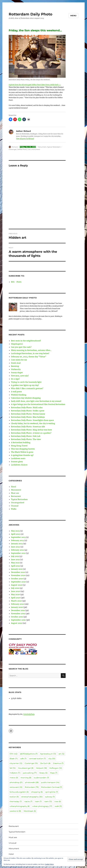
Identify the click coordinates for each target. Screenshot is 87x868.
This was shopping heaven (23, 449)
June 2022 (16, 547)
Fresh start (16, 363)
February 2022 (18, 550)
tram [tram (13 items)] (48, 801)
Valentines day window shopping (26, 398)
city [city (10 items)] (52, 759)
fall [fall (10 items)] (13, 768)
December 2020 (18, 572)
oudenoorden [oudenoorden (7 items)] (41, 778)
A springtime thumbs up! (22, 455)
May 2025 (15, 531)
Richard (15, 147)
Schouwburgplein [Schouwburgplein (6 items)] (19, 792)
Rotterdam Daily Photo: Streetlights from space (32, 420)
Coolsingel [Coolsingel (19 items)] (31, 763)
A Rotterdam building (21, 442)
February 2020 (18, 604)
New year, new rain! (20, 376)
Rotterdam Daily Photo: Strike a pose (28, 411)
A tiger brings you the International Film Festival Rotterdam (38, 404)
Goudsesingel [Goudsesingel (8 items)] (26, 768)
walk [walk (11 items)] (58, 806)
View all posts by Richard (25, 139)
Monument (42, 147)
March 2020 (16, 601)
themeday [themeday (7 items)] (16, 801)
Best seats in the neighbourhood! (26, 341)
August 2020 (17, 585)
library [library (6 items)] (43, 773)
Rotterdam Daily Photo (31, 14)
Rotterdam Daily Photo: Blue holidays (28, 417)
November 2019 (18, 614)
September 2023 (18, 537)
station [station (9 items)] (14, 797)
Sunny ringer (17, 372)
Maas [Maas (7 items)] (54, 773)
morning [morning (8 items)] (26, 778)
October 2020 (17, 579)
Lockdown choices (19, 465)
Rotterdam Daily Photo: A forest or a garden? (31, 433)
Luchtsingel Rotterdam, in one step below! (30, 353)
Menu (73, 16)
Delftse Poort (22, 149)
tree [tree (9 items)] (58, 801)
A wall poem (16, 392)
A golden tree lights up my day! (25, 385)
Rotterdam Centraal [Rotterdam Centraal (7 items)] (52, 787)
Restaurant (16, 496)
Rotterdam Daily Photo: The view (26, 439)
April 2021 (15, 566)
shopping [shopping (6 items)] (37, 792)
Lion (29, 149)
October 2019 (17, 617)
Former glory (17, 462)
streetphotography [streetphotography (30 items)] (32, 797)
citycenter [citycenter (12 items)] (16, 763)
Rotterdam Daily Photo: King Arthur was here (31, 430)
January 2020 (17, 607)
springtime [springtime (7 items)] (52, 792)
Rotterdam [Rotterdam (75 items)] (32, 787)
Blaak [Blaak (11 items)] (14, 759)
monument (36, 149)
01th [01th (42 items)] (14, 754)
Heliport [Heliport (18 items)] (41, 768)
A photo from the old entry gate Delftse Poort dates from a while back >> (35, 85)
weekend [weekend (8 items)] (15, 811)
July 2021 (15, 556)
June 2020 (16, 591)
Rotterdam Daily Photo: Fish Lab (26, 436)
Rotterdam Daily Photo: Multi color (27, 407)
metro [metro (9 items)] (14, 778)
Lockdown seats (18, 458)
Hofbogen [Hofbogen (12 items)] (56, 768)
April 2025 (16, 534)
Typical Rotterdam (54, 147)
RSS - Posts (16, 282)
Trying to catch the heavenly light (26, 382)
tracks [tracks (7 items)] (28, 801)
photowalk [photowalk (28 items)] (32, 782)
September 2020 (18, 582)
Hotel (13, 487)
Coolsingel (13, 149)
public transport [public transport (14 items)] (50, 782)
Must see (15, 493)
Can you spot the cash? (21, 347)
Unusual (15, 506)
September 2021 (18, 553)
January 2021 (17, 569)
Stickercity (16, 369)
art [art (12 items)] (61, 754)
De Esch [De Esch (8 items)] (45, 763)
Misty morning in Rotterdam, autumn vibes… (31, 350)
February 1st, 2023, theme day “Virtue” (29, 357)
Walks (14, 509)
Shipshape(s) (17, 344)
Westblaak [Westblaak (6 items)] (30, 811)
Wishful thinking (19, 395)
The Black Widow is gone (22, 452)
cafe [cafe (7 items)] (23, 759)
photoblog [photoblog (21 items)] (16, 782)
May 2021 (15, 563)
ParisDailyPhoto (29, 714)
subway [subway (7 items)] (50, 797)
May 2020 (15, 594)
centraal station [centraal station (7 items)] (37, 759)
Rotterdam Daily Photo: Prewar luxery (28, 414)
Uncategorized (18, 503)
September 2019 (18, 620)
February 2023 (17, 540)
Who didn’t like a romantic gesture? (27, 388)
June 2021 (15, 559)
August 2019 (17, 623)
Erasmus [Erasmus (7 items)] (58, 763)
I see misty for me (19, 360)
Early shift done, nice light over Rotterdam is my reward (36, 401)
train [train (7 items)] (38, 801)
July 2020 (15, 588)
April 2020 (16, 598)
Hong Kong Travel (19, 446)
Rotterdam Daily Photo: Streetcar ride (28, 427)
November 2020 (18, 575)
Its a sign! (15, 379)
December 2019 (18, 610)
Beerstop (15, 366)
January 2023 (17, 544)
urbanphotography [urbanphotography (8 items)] (20, 806)
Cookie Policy (49, 864)
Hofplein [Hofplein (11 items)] (15, 773)
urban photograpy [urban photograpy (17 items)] (42, 806)
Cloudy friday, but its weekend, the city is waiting (33, 423)
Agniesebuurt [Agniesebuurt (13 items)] (48, 754)
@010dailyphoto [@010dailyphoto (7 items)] (29, 754)
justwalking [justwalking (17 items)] (30, 773)
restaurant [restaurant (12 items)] (16, 787)
